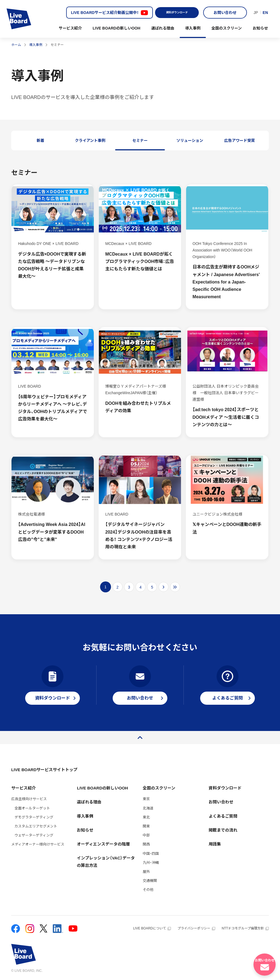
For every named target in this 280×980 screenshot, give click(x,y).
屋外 (146, 872)
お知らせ (260, 28)
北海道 (148, 808)
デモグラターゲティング (34, 817)
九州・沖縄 (151, 863)
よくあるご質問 (223, 816)
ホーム (16, 45)
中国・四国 (151, 854)
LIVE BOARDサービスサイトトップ (44, 770)
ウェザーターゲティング (34, 835)
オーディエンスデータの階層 (103, 844)
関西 (146, 844)
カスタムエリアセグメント (36, 826)
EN (265, 13)
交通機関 (150, 881)
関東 (146, 826)
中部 (146, 835)
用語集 (215, 844)
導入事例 (193, 28)
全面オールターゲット (32, 808)
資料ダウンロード (177, 13)
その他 (148, 890)
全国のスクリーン (227, 28)
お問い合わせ (225, 13)
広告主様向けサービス (29, 799)
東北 (146, 817)
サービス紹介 (70, 28)
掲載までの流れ (223, 830)
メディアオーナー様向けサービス (38, 844)
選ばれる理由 (163, 28)
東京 (146, 799)
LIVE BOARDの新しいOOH (116, 28)
